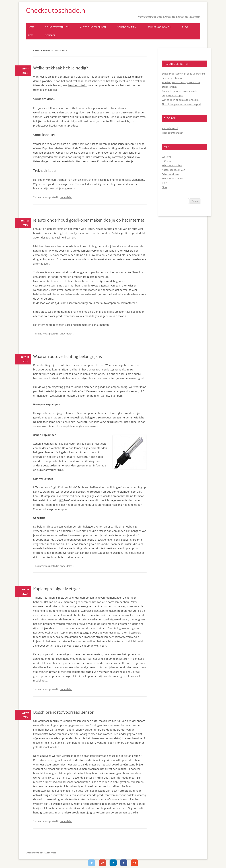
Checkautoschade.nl (56, 10)
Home (31, 27)
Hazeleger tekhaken (173, 133)
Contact (50, 35)
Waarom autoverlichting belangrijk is (67, 356)
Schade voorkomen (159, 27)
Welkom (166, 157)
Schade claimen (127, 27)
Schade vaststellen (57, 27)
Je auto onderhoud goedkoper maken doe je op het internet (89, 220)
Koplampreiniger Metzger (57, 589)
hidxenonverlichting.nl (51, 470)
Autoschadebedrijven (93, 27)
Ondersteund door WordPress (41, 853)
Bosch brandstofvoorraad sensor (63, 712)
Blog (185, 27)
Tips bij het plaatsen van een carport (181, 104)
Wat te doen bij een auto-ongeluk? (180, 100)
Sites (31, 35)
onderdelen (66, 197)
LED (61, 500)
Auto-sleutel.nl (170, 128)
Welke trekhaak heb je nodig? (61, 68)
